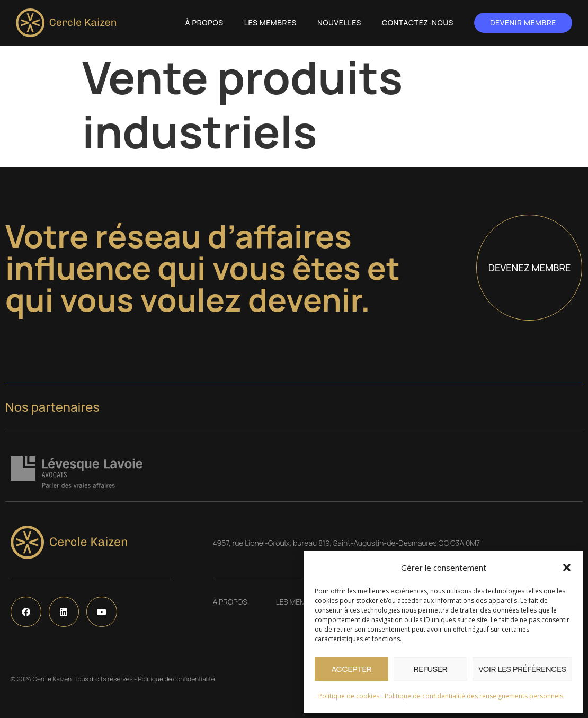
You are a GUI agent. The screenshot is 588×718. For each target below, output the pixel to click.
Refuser (431, 669)
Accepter (351, 669)
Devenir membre (523, 23)
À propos (204, 23)
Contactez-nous (418, 23)
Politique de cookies (349, 696)
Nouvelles (339, 23)
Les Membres (270, 23)
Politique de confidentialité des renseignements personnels (474, 696)
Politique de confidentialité (176, 679)
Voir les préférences (522, 669)
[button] (567, 568)
